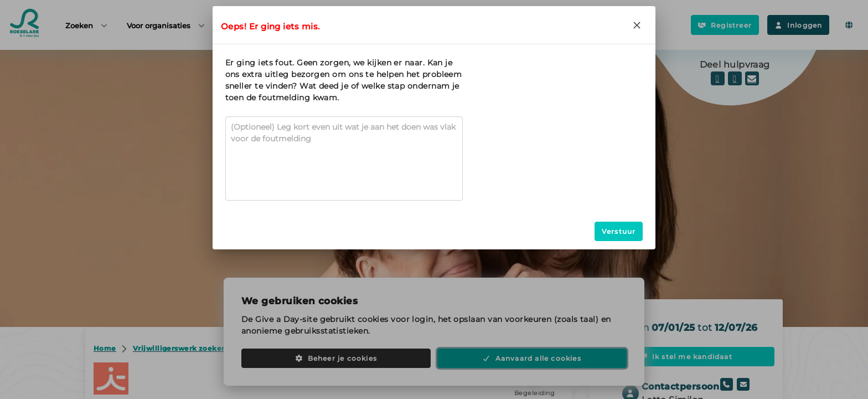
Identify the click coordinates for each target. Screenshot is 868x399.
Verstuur (619, 231)
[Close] (637, 25)
